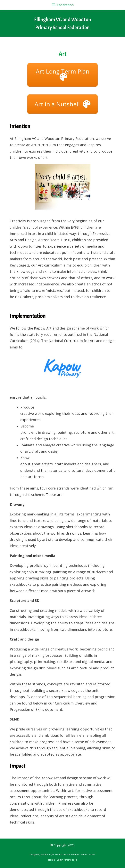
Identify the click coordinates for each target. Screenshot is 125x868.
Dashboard (71, 860)
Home (52, 860)
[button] (62, 75)
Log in (60, 860)
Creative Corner (87, 854)
